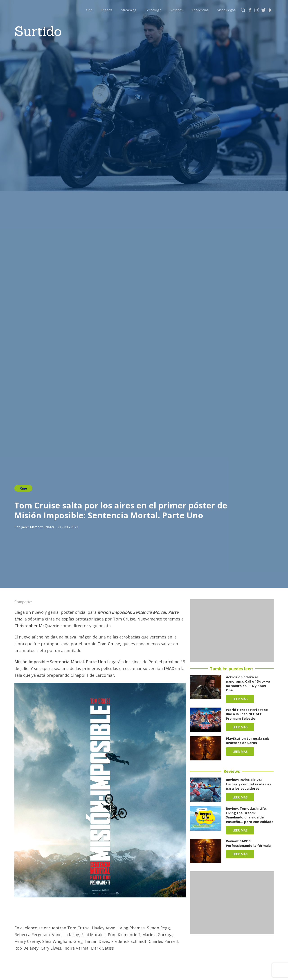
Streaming (129, 10)
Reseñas (177, 10)
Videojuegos (226, 10)
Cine (89, 10)
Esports (107, 10)
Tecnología (153, 10)
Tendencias (200, 10)
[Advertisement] (232, 631)
